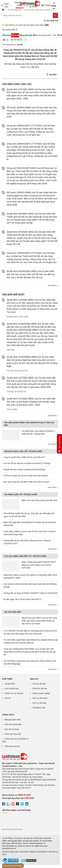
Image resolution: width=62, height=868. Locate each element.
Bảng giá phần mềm (13, 720)
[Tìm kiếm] (55, 15)
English (45, 5)
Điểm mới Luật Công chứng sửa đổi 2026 (39, 500)
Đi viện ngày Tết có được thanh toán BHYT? (23, 599)
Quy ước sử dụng (12, 729)
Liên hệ (7, 698)
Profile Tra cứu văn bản (14, 693)
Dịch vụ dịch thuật (40, 698)
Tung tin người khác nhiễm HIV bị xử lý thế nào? (24, 457)
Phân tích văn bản (40, 689)
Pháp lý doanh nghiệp (41, 693)
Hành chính (24, 317)
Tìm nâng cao (51, 21)
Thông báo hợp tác (12, 746)
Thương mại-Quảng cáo (16, 391)
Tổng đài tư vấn (39, 708)
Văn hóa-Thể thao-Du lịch (17, 371)
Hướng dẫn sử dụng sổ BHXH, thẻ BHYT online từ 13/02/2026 (30, 593)
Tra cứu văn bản (39, 684)
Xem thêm (53, 285)
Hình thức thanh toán (13, 724)
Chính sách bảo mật (13, 734)
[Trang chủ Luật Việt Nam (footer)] (30, 757)
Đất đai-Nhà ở (12, 317)
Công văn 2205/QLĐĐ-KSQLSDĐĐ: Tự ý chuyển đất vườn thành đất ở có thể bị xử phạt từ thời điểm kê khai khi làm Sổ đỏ (30, 652)
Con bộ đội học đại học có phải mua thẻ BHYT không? (27, 463)
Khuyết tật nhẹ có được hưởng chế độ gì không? (24, 469)
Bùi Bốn (51, 74)
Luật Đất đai (41, 852)
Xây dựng (11, 350)
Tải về (29, 67)
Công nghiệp (12, 409)
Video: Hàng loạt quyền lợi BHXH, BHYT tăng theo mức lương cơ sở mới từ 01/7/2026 (39, 565)
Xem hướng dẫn (10, 30)
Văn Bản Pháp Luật (10, 852)
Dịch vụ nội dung (39, 703)
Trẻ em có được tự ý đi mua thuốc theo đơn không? (26, 476)
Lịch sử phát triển (12, 689)
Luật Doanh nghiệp (27, 852)
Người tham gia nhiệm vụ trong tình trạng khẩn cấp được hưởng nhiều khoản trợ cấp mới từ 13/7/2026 (39, 621)
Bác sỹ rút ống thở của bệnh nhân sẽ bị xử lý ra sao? (26, 482)
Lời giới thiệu (10, 684)
